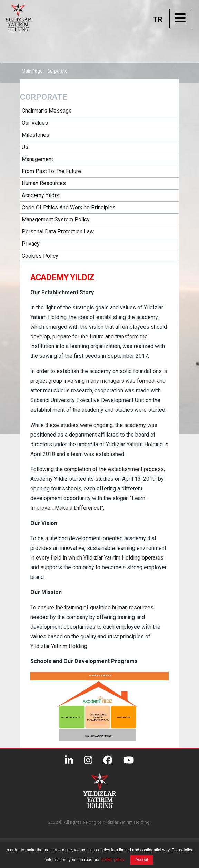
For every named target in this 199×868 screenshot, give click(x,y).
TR (158, 20)
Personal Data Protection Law (58, 232)
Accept (142, 860)
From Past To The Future (51, 171)
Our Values (35, 123)
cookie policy (113, 860)
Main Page (32, 71)
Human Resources (44, 183)
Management (37, 159)
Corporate (57, 71)
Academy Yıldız (40, 195)
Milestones (36, 135)
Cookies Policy (40, 256)
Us (25, 147)
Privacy (31, 244)
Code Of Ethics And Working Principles (69, 207)
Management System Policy (56, 220)
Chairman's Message (47, 111)
